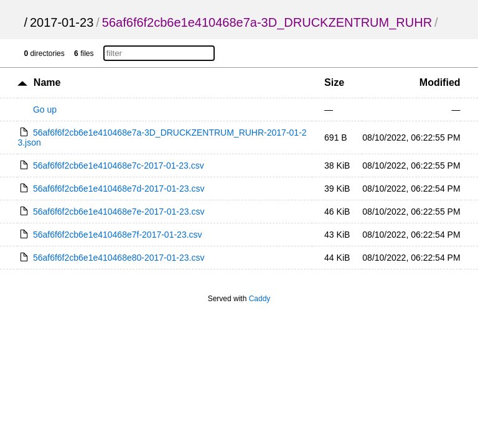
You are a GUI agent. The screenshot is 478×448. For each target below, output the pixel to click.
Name (47, 82)
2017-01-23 (62, 22)
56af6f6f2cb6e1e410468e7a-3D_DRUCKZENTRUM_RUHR (267, 22)
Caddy (260, 299)
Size (334, 82)
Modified (440, 82)
